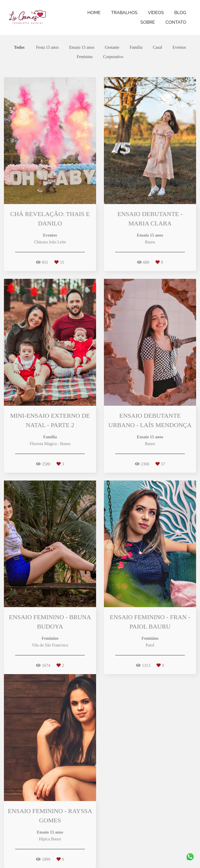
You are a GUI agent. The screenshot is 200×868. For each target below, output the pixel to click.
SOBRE (148, 22)
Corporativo (113, 57)
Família (136, 47)
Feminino (85, 57)
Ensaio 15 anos (82, 47)
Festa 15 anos (47, 47)
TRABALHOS (124, 13)
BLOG (180, 13)
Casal (158, 47)
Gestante (112, 47)
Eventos (179, 47)
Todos (19, 47)
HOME (94, 13)
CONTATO (176, 22)
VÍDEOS (156, 13)
